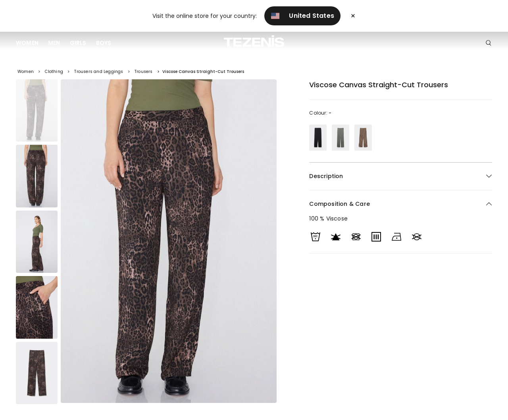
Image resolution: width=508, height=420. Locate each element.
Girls (78, 43)
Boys (104, 43)
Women (27, 43)
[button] (401, 204)
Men (54, 43)
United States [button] (302, 16)
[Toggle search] (489, 43)
